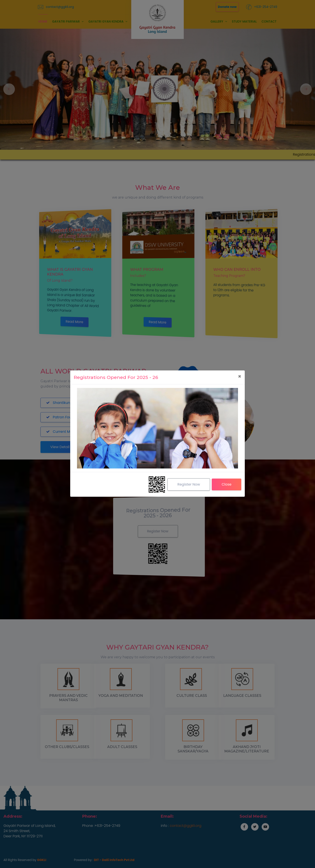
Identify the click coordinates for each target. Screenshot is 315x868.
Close (227, 484)
